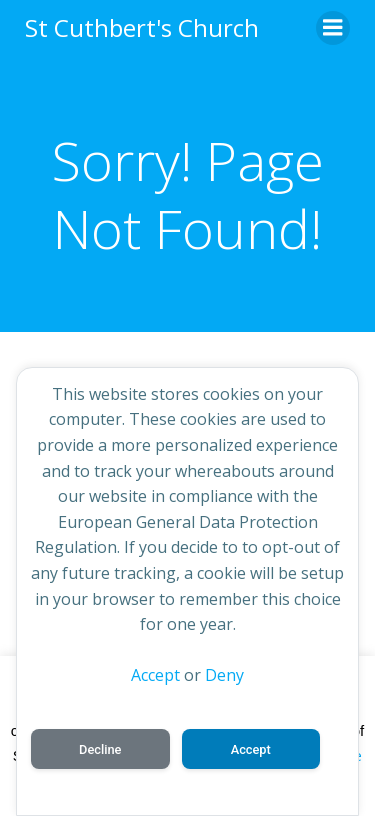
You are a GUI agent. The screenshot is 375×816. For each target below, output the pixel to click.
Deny (224, 675)
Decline (100, 749)
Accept (155, 675)
